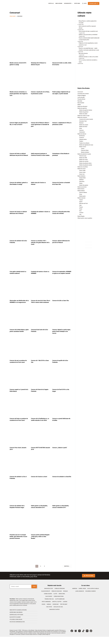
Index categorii (59, 3)
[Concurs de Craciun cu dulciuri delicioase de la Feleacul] (19, 201)
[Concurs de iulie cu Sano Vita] (62, 292)
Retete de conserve (82, 117)
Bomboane (82, 136)
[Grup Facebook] (76, 638)
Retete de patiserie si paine (84, 154)
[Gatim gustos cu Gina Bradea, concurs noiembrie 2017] (62, 500)
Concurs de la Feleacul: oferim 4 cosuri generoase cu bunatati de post (40, 124)
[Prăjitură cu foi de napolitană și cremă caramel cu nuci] (78, 43)
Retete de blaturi (85, 152)
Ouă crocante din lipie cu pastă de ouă (88, 31)
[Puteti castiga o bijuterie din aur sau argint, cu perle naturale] (62, 79)
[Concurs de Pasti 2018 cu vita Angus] (62, 382)
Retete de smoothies (83, 167)
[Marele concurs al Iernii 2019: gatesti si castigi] (19, 50)
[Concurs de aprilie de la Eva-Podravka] (62, 353)
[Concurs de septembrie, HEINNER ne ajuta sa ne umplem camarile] (62, 261)
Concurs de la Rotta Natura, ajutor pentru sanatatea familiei (18, 337)
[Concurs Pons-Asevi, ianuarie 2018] (19, 442)
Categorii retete (69, 3)
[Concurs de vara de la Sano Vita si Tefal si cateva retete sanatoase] (41, 292)
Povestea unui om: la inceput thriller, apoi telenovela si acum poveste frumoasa (19, 544)
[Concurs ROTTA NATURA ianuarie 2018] (41, 442)
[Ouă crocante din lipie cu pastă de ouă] (78, 32)
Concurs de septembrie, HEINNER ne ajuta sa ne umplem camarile (60, 275)
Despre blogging (82, 95)
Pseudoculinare (81, 99)
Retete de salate (83, 114)
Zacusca (81, 130)
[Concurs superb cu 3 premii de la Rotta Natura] (19, 382)
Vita (80, 214)
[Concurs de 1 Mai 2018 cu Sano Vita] (41, 353)
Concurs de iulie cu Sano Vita (61, 304)
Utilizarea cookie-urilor (16, 627)
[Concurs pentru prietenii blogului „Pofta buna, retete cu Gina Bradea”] (41, 529)
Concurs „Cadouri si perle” (61, 455)
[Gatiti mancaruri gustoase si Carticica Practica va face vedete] (41, 141)
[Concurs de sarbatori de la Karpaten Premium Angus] (19, 500)
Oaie (80, 205)
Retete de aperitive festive (86, 110)
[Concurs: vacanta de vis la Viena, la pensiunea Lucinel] (41, 79)
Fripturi (81, 200)
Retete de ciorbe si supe (83, 116)
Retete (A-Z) (51, 3)
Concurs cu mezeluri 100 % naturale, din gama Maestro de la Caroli (40, 244)
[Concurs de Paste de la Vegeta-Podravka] (41, 382)
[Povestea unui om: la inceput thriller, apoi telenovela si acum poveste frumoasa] (19, 529)
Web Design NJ (46, 642)
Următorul (67, 573)
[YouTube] (87, 638)
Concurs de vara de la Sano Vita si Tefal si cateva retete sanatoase (40, 306)
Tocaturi (81, 213)
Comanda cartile (94, 3)
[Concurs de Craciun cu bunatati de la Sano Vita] (62, 172)
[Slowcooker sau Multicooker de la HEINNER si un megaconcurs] (19, 292)
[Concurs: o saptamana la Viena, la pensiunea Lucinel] (62, 110)
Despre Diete (82, 178)
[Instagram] (79, 638)
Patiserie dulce (83, 139)
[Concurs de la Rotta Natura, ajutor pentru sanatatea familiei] (19, 322)
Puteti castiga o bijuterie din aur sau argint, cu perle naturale (61, 94)
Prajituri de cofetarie (84, 143)
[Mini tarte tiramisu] (78, 54)
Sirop (81, 128)
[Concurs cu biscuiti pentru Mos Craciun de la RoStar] (62, 201)
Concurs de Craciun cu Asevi (40, 484)
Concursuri (80, 92)
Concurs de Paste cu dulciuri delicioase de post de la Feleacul (19, 155)
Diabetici (81, 180)
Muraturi (81, 123)
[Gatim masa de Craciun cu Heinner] (41, 172)
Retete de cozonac (84, 161)
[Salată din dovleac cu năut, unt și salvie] (78, 57)
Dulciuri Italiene (83, 192)
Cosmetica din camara (83, 94)
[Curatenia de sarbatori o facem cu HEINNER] (41, 201)
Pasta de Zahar (85, 150)
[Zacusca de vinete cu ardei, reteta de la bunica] (62, 50)
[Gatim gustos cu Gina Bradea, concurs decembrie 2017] (41, 500)
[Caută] (84, 3)
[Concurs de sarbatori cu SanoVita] (62, 471)
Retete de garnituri (84, 112)
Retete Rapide (81, 216)
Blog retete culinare (15, 624)
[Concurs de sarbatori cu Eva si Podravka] (19, 471)
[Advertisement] (41, 28)
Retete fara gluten (84, 185)
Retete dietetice (81, 176)
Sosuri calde (82, 170)
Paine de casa (83, 156)
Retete (79, 105)
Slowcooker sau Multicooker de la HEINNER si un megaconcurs (19, 306)
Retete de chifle (83, 158)
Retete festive (81, 189)
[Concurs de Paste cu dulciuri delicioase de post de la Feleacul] (19, 141)
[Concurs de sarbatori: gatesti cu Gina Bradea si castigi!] (19, 172)
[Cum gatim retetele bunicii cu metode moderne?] (19, 261)
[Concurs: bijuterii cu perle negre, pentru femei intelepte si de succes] (62, 322)
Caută (34, 594)
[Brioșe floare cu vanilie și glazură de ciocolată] (78, 21)
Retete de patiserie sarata (86, 165)
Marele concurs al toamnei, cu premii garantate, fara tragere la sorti (19, 94)
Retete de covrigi (83, 160)
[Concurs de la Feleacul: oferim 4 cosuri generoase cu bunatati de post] (41, 110)
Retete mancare (81, 198)
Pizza (81, 194)
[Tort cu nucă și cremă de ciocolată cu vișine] (78, 60)
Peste (81, 209)
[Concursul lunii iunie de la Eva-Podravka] (41, 322)
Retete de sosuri (82, 169)
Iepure (81, 202)
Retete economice (82, 187)
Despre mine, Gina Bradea (16, 620)
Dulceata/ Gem (83, 121)
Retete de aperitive (82, 108)
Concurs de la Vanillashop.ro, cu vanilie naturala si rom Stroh (40, 426)
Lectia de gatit (81, 97)
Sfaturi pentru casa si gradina (85, 218)
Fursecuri (82, 138)
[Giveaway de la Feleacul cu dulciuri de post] (41, 50)
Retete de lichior (83, 127)
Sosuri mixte (82, 172)
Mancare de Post (83, 203)
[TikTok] (83, 638)
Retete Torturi (83, 147)
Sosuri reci (82, 174)
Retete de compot (84, 125)
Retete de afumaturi (82, 106)
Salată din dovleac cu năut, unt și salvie (88, 57)
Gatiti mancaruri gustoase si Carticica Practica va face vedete (40, 155)
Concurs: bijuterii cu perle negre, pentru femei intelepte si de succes (61, 337)
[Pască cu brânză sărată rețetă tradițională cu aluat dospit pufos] (78, 38)
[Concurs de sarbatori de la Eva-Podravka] (19, 230)
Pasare (81, 207)
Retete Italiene (81, 191)
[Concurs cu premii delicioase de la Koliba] (62, 411)
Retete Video (77, 3)
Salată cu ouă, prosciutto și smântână (88, 35)
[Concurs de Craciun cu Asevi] (41, 471)
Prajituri (81, 141)
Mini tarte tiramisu (83, 53)
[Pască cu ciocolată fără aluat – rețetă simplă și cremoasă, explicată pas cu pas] (78, 49)
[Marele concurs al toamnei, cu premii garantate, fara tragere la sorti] (19, 79)
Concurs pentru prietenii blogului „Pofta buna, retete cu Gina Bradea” (40, 544)
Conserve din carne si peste (86, 119)
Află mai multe (89, 583)
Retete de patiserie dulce (85, 163)
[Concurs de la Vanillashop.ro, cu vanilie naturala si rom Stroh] (41, 411)
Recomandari (81, 103)
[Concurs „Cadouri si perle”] (62, 442)
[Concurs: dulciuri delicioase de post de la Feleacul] (62, 230)
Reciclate (80, 101)
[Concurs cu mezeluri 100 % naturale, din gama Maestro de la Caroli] (41, 230)
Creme (83, 149)
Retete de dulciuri (82, 134)
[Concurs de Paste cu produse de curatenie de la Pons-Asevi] (19, 411)
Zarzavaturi (82, 132)
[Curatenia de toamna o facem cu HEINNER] (41, 261)
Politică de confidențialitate (17, 629)
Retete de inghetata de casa (86, 145)
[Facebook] (72, 638)
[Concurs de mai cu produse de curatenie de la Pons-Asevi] (19, 353)
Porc (80, 211)
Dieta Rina (82, 181)
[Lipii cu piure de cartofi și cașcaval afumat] (78, 26)
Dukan (81, 183)
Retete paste (82, 196)
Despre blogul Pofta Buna (16, 622)
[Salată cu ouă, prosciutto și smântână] (78, 35)
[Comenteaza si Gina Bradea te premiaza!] (62, 141)
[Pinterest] (91, 638)
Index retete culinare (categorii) (18, 617)
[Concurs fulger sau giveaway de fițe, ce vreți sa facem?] (19, 110)
